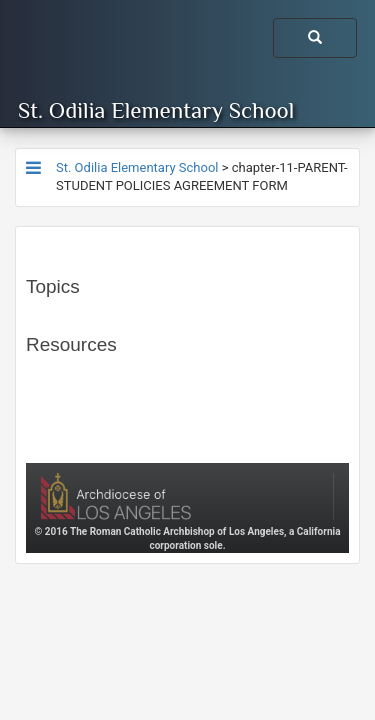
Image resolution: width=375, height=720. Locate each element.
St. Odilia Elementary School (156, 110)
